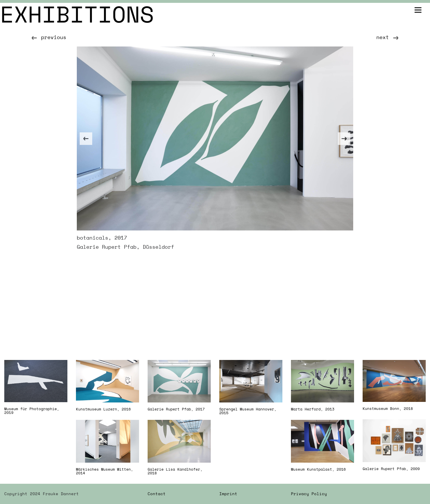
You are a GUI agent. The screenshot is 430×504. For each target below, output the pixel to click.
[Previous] (86, 139)
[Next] (344, 139)
